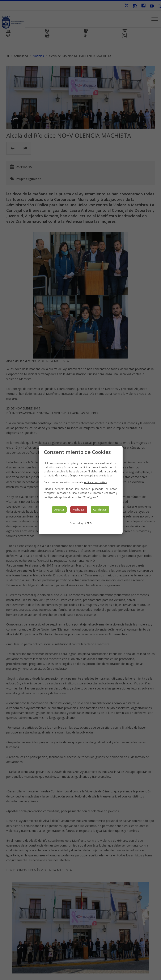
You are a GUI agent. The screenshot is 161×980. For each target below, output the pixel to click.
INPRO (88, 523)
